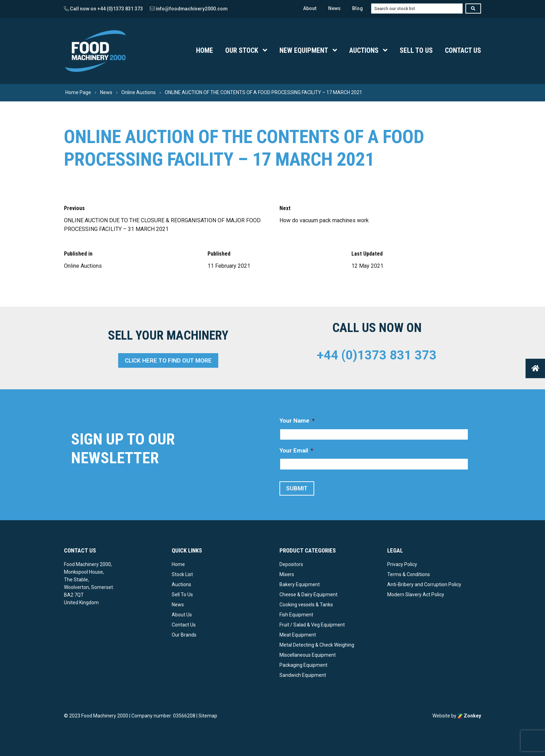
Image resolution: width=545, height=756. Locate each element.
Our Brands (184, 635)
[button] (535, 368)
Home (205, 50)
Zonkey (469, 716)
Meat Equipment (298, 635)
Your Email (296, 450)
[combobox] (417, 9)
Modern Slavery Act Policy (416, 595)
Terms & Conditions (409, 574)
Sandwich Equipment (303, 675)
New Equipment (304, 50)
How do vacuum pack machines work (324, 220)
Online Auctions (83, 266)
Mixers (287, 574)
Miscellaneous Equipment (308, 655)
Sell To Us (416, 50)
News (334, 8)
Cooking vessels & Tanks (306, 605)
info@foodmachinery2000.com (189, 9)
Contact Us (463, 50)
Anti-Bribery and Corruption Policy (424, 584)
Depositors (291, 564)
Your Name (297, 421)
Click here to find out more (168, 360)
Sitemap (208, 716)
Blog (357, 8)
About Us (182, 615)
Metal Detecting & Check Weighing (317, 645)
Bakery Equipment (300, 584)
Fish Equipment (296, 615)
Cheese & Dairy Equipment (308, 595)
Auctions (364, 50)
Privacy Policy (402, 564)
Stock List (182, 574)
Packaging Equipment (303, 665)
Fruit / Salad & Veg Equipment (312, 625)
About (310, 8)
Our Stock (242, 50)
